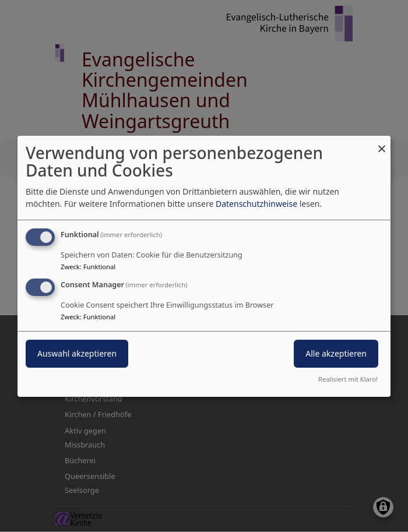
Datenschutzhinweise (256, 204)
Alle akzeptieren (336, 353)
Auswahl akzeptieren (77, 353)
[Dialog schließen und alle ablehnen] (382, 142)
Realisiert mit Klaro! (348, 379)
